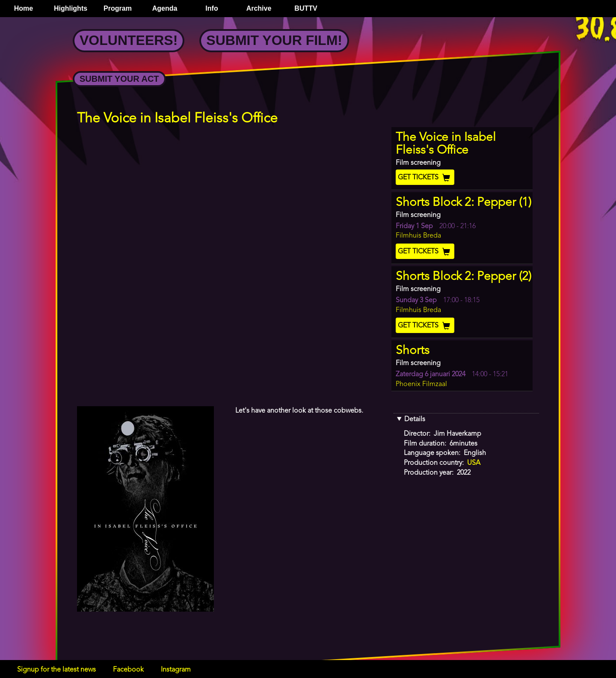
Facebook (128, 670)
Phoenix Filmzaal (421, 384)
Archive (259, 8)
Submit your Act (119, 79)
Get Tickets (425, 178)
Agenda (165, 8)
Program (118, 8)
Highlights (71, 8)
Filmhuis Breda (418, 236)
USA (474, 463)
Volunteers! (129, 40)
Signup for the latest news (56, 670)
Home (24, 8)
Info (212, 8)
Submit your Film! (274, 40)
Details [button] (415, 419)
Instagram (176, 670)
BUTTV (306, 8)
